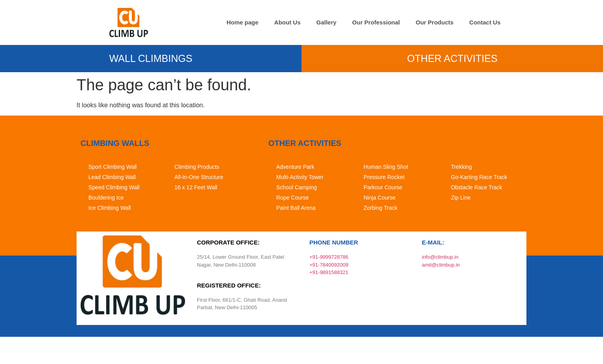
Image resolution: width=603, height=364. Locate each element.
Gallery (326, 22)
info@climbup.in (440, 257)
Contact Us (485, 22)
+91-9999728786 (329, 257)
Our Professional (376, 22)
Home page (243, 22)
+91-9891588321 (329, 272)
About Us (287, 22)
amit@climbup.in (441, 265)
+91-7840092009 (329, 265)
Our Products (434, 22)
